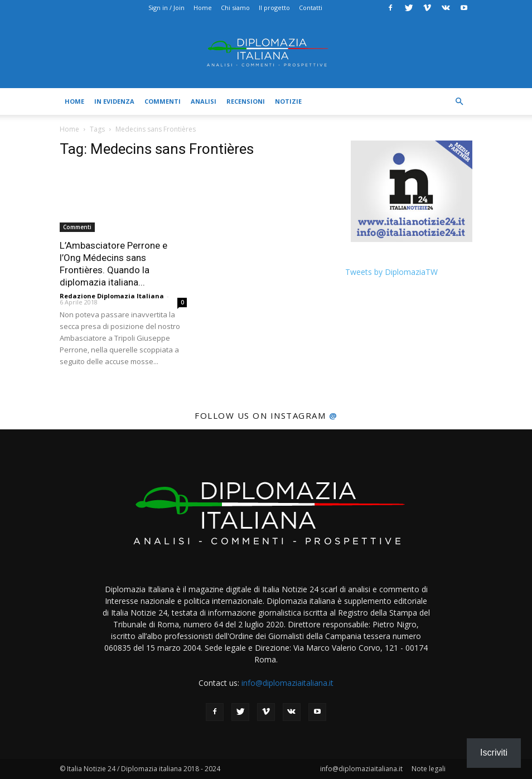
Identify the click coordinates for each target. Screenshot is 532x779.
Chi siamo (235, 8)
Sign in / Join (166, 8)
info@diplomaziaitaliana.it (287, 683)
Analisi (204, 101)
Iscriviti (494, 753)
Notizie (288, 101)
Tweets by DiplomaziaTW (391, 272)
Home (203, 8)
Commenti (163, 101)
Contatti (311, 8)
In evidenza (114, 101)
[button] (459, 102)
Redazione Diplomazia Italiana (112, 296)
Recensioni (246, 101)
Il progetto (274, 8)
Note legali (429, 769)
